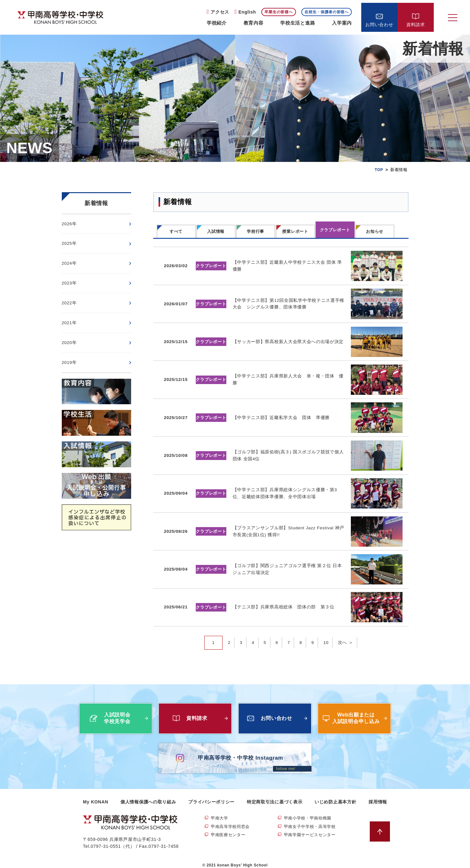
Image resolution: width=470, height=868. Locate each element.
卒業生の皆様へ (279, 12)
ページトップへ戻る (382, 825)
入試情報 (216, 231)
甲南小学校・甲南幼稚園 (310, 812)
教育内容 (254, 23)
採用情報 (378, 796)
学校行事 (255, 231)
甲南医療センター (229, 829)
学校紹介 (217, 23)
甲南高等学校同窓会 (232, 821)
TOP (379, 170)
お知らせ (375, 231)
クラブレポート (335, 230)
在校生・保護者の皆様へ (327, 12)
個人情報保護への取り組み (148, 796)
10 (326, 636)
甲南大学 (220, 812)
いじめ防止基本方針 (335, 796)
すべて (176, 231)
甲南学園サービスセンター (312, 829)
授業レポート (295, 231)
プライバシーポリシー (211, 796)
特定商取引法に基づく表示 (275, 796)
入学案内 (342, 23)
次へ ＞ (346, 636)
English (247, 12)
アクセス (220, 12)
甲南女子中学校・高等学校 (312, 821)
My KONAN (96, 796)
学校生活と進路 (298, 23)
